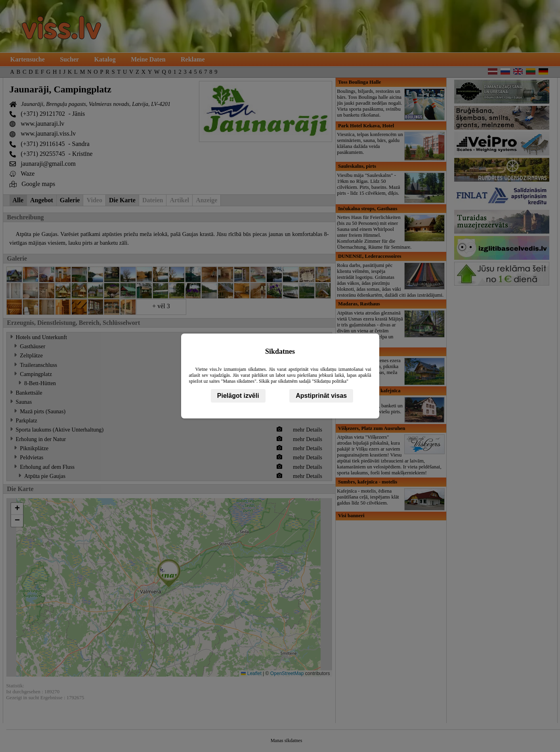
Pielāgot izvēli (238, 396)
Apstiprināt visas (321, 396)
